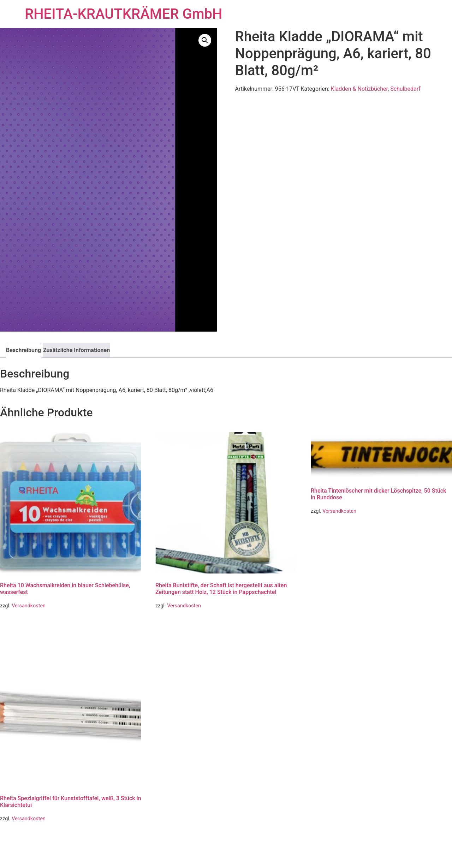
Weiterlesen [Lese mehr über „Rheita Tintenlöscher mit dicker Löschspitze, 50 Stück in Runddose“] (331, 530)
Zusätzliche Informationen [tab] (76, 350)
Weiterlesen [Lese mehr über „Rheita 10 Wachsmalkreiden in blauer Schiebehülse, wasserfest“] (21, 625)
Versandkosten (29, 606)
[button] (205, 40)
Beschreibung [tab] (23, 350)
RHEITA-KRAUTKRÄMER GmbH (123, 14)
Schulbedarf (405, 89)
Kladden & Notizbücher (359, 89)
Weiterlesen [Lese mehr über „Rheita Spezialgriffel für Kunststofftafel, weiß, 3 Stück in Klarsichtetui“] (21, 837)
